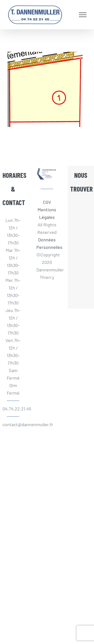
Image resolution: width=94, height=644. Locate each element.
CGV (47, 202)
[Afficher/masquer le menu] (83, 15)
